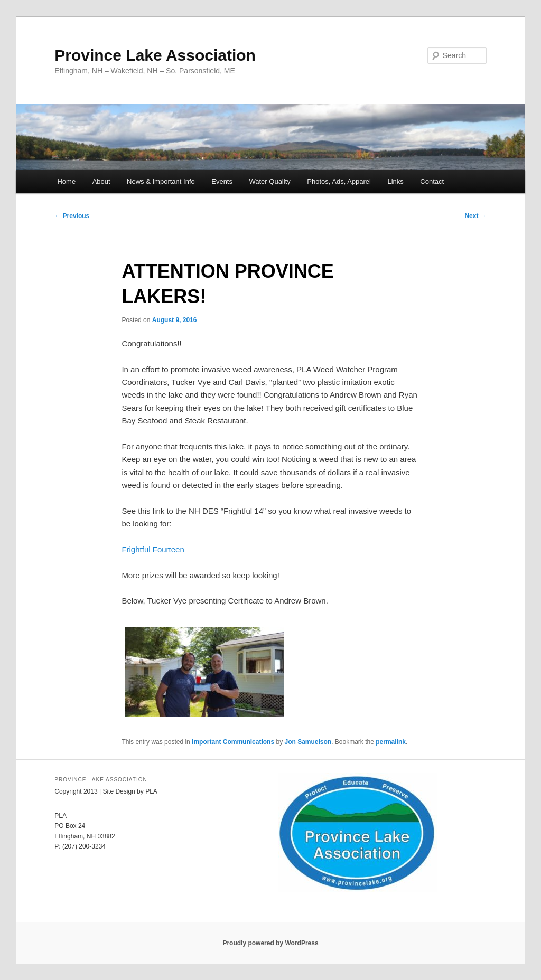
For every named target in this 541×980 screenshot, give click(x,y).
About (101, 181)
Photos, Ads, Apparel (339, 181)
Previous (72, 216)
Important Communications (233, 742)
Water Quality (269, 181)
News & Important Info (161, 181)
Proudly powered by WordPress (270, 943)
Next (475, 216)
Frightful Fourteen (153, 549)
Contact (432, 181)
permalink (391, 742)
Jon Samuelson (308, 742)
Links (395, 181)
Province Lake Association (155, 55)
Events (222, 181)
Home (66, 181)
